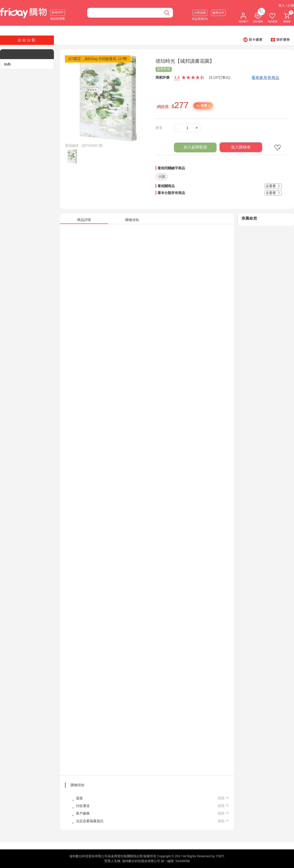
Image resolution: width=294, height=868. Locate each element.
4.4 (177, 78)
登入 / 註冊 (286, 6)
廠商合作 (218, 13)
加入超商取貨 (195, 147)
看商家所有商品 (265, 78)
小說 (162, 176)
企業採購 (200, 13)
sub (7, 64)
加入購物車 (241, 147)
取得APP (58, 12)
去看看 (273, 186)
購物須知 (77, 785)
